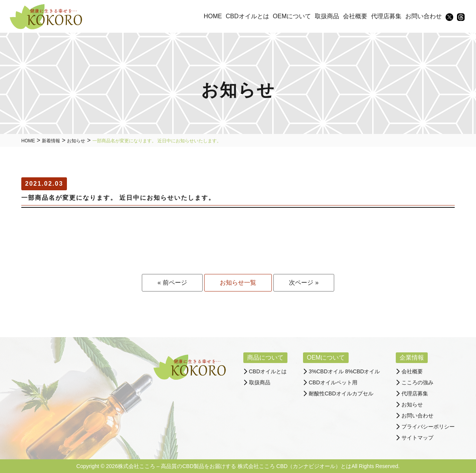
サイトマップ (417, 438)
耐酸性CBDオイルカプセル (341, 393)
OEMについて (326, 358)
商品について (265, 358)
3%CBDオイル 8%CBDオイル (344, 371)
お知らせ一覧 (238, 283)
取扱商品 (260, 382)
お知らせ (412, 405)
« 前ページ (172, 283)
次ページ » (304, 283)
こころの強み (417, 382)
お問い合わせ (417, 416)
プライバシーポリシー (428, 427)
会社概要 (412, 371)
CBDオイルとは (268, 371)
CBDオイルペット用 (333, 382)
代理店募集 (415, 393)
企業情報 (412, 358)
